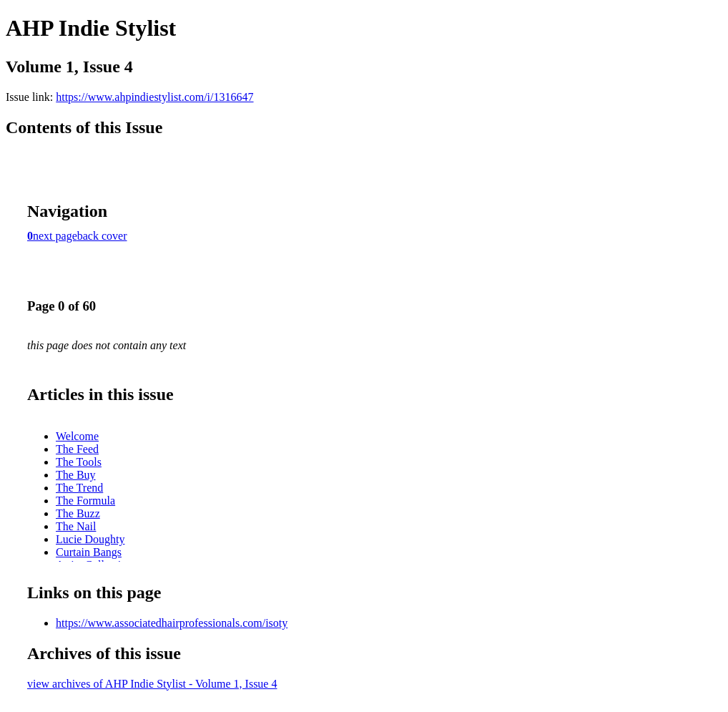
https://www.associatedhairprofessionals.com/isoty (172, 623)
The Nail (76, 526)
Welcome (77, 436)
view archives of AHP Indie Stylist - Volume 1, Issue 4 (152, 684)
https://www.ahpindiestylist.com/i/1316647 (154, 97)
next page (55, 236)
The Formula (85, 501)
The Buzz (78, 513)
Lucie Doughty (90, 539)
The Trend (79, 488)
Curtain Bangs (89, 552)
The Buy (76, 475)
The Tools (79, 462)
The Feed (77, 449)
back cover (102, 236)
